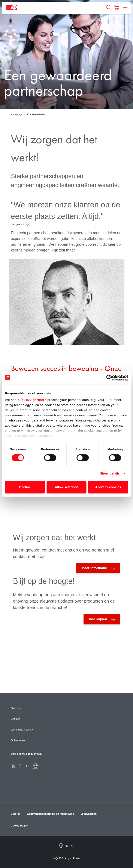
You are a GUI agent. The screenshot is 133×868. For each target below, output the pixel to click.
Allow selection (66, 487)
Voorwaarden (89, 814)
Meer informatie (94, 568)
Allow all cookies (108, 487)
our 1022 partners (32, 400)
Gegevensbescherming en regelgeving (51, 814)
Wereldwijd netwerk (22, 730)
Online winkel (19, 740)
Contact (15, 719)
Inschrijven (98, 619)
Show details (110, 474)
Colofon (16, 814)
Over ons (16, 708)
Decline (25, 487)
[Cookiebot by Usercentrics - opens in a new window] (109, 378)
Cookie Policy (19, 826)
